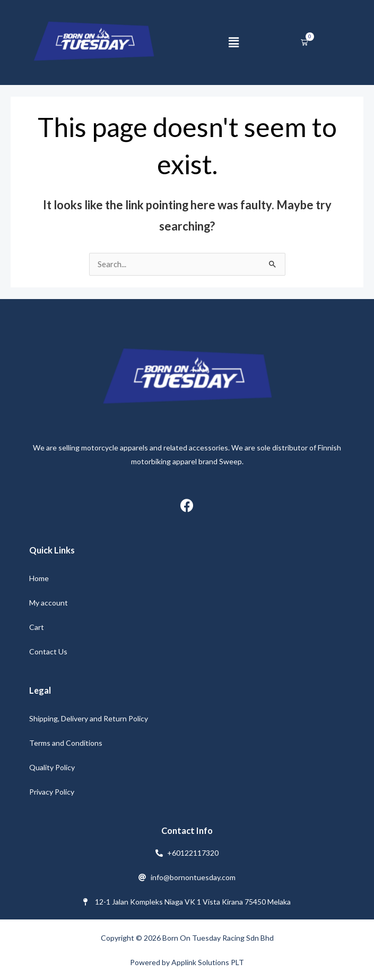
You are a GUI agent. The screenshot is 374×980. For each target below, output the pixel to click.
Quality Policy (52, 767)
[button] (233, 42)
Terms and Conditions (66, 743)
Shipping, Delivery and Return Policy (89, 718)
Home (39, 578)
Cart (37, 627)
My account (49, 603)
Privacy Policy (52, 792)
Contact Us (48, 651)
